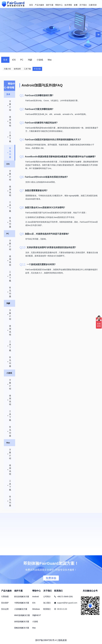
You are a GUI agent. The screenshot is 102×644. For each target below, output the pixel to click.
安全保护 (5, 603)
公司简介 (47, 597)
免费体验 (51, 578)
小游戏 (40, 60)
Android (35, 597)
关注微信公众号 (90, 591)
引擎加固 (5, 597)
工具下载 (27, 69)
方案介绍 (7, 69)
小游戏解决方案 (21, 609)
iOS (14, 60)
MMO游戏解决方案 (22, 615)
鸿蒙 (30, 60)
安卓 (5, 60)
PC (22, 60)
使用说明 (17, 69)
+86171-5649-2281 (65, 597)
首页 (31, 5)
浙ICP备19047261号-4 (46, 640)
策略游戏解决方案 (22, 628)
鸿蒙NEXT (37, 615)
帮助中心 (37, 591)
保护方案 (18, 591)
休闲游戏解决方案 (22, 622)
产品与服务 (7, 591)
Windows (36, 609)
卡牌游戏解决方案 (22, 603)
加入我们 (47, 603)
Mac (50, 60)
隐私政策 (63, 640)
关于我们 (48, 591)
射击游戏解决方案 (22, 597)
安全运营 (5, 609)
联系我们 (47, 609)
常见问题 (37, 69)
